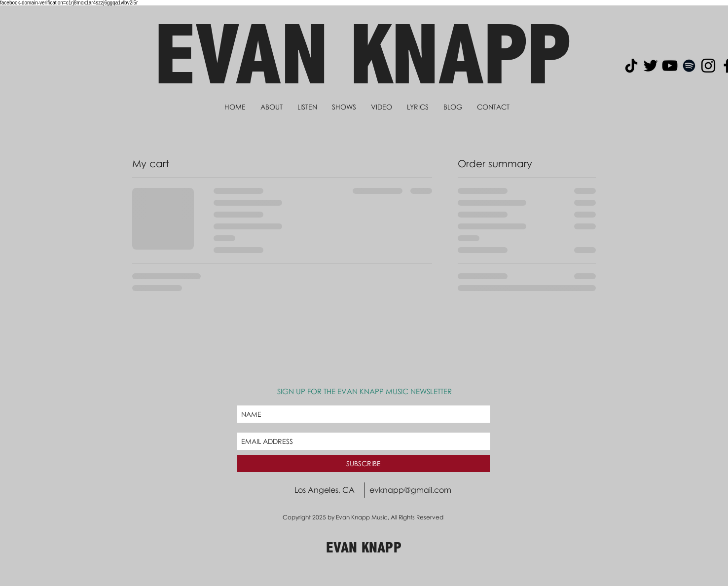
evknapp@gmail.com (410, 490)
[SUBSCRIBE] (364, 463)
